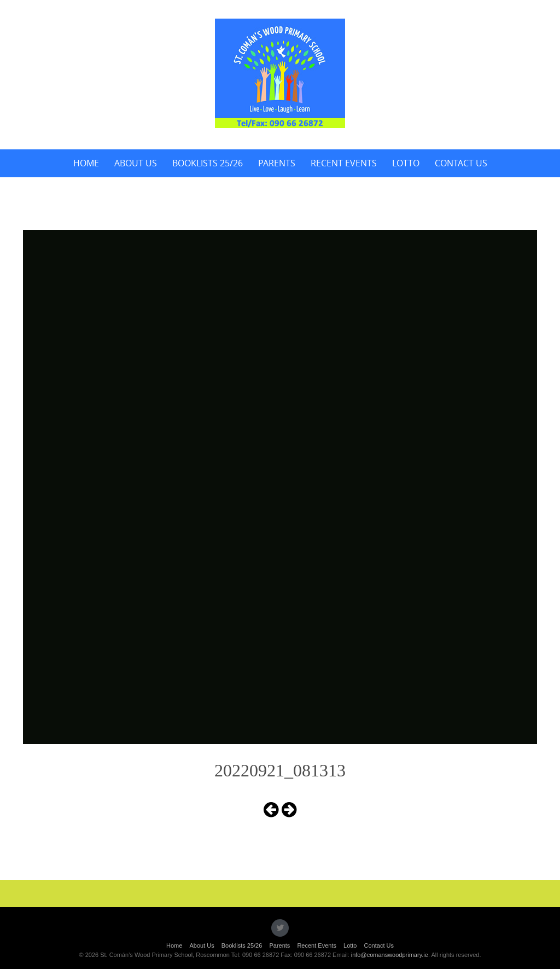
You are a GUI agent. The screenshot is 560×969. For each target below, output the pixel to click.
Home (86, 163)
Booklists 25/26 (208, 163)
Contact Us (461, 163)
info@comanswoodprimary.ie (390, 955)
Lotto (406, 163)
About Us (136, 163)
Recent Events (344, 163)
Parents (277, 163)
